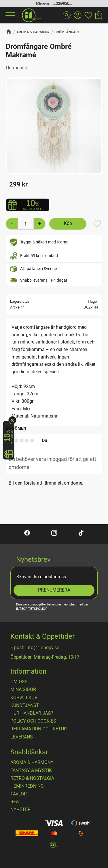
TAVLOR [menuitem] (19, 794)
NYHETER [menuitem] (20, 810)
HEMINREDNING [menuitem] (27, 786)
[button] (10, 15)
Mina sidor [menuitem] (23, 690)
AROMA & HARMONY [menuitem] (32, 762)
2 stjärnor (16, 440)
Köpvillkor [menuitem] (24, 698)
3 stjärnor (22, 440)
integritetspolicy (31, 609)
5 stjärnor (32, 440)
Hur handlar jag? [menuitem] (32, 713)
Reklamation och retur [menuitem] (39, 729)
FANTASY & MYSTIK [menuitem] (31, 771)
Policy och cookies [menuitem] (33, 721)
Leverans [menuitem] (22, 737)
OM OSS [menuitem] (19, 682)
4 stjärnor (27, 440)
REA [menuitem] (15, 802)
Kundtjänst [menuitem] (25, 706)
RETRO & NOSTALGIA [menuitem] (32, 778)
